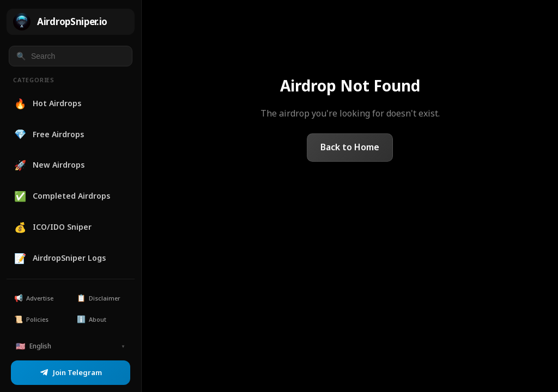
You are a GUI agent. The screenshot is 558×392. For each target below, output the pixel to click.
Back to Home (350, 147)
